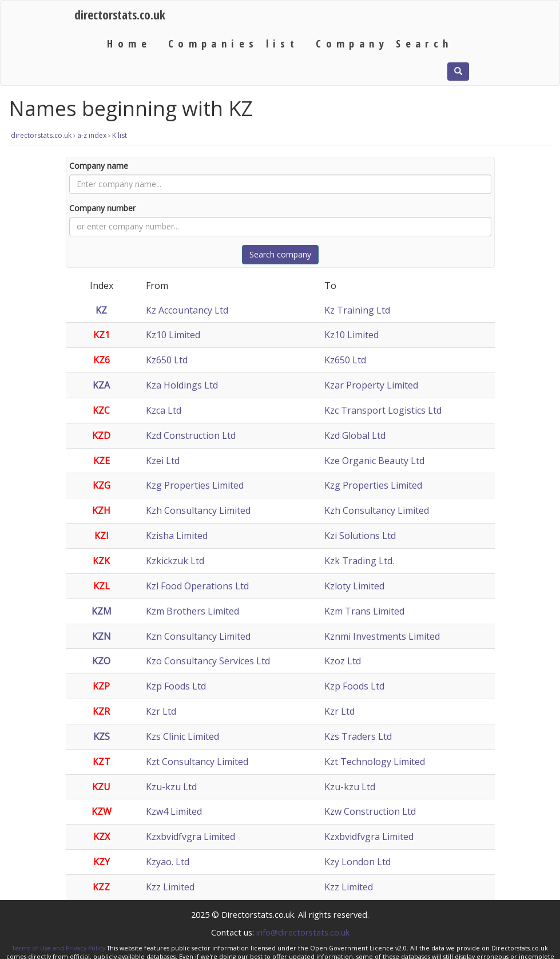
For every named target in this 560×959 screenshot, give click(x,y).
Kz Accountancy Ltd (187, 310)
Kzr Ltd (161, 711)
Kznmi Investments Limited (382, 636)
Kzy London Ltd (358, 862)
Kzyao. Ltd (168, 862)
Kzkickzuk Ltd (175, 561)
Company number (102, 208)
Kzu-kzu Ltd (171, 787)
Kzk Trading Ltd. (359, 561)
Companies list (233, 43)
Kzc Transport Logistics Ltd (383, 410)
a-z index (92, 135)
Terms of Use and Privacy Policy (59, 948)
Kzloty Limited (354, 586)
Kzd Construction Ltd (191, 435)
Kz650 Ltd (167, 360)
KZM (102, 611)
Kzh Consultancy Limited (198, 510)
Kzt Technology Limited (375, 762)
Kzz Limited (170, 887)
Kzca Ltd (164, 410)
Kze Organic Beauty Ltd (374, 461)
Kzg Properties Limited (195, 485)
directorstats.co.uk (120, 15)
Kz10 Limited (173, 335)
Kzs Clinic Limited (182, 736)
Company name (99, 166)
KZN (102, 636)
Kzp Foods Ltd (176, 686)
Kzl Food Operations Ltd (197, 586)
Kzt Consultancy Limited (197, 762)
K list (120, 135)
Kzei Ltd (163, 461)
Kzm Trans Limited (364, 611)
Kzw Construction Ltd (370, 811)
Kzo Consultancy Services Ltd (208, 661)
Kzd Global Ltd (355, 435)
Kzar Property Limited (371, 385)
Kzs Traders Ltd (358, 736)
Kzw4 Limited (174, 811)
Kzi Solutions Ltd (360, 536)
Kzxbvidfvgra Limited (190, 837)
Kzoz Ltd (343, 661)
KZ (101, 310)
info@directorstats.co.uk (303, 932)
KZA (101, 385)
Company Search (384, 43)
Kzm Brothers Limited (192, 611)
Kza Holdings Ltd (182, 385)
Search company (280, 254)
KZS (102, 736)
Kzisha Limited (177, 536)
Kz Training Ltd (357, 310)
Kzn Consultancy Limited (198, 636)
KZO (101, 661)
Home (129, 43)
